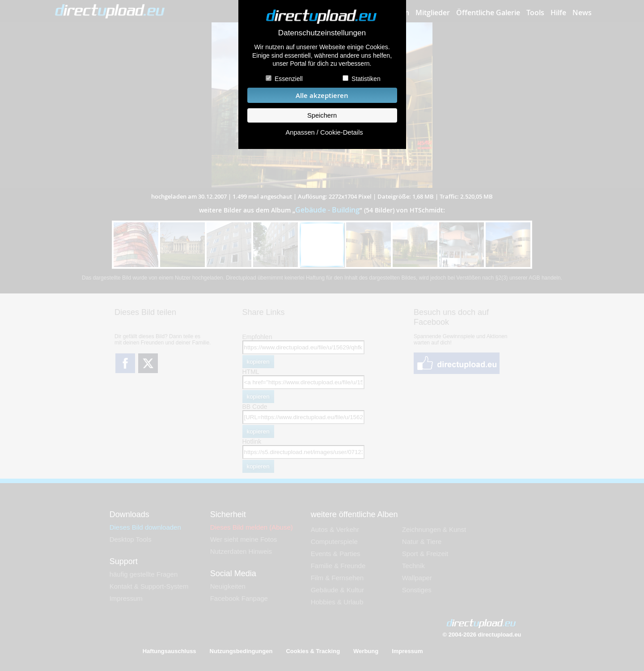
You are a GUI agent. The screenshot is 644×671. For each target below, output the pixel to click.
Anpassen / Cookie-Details (324, 132)
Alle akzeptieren (322, 96)
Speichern (322, 115)
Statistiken (366, 79)
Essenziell (289, 79)
